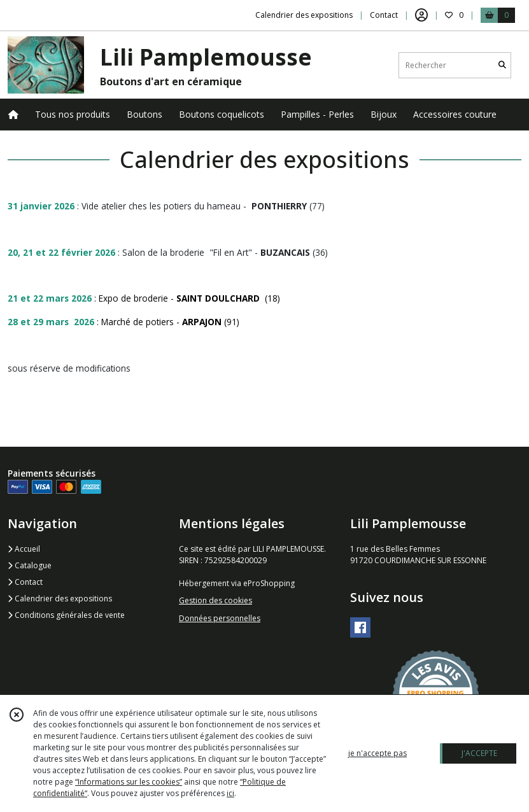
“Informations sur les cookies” (129, 782)
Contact (384, 15)
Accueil (24, 549)
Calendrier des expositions (60, 598)
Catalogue (30, 565)
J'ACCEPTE (479, 753)
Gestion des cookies (215, 600)
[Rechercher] (502, 65)
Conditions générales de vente (66, 615)
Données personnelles (220, 618)
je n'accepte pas (377, 753)
